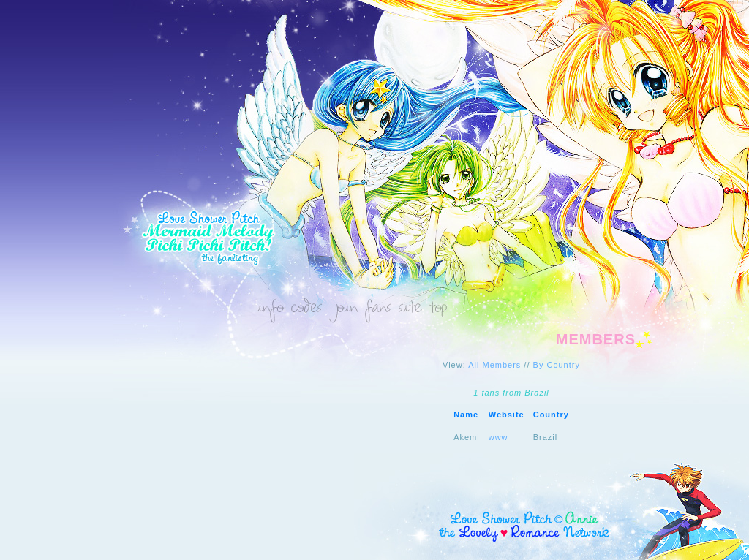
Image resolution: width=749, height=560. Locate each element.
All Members (494, 365)
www (498, 437)
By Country (557, 365)
